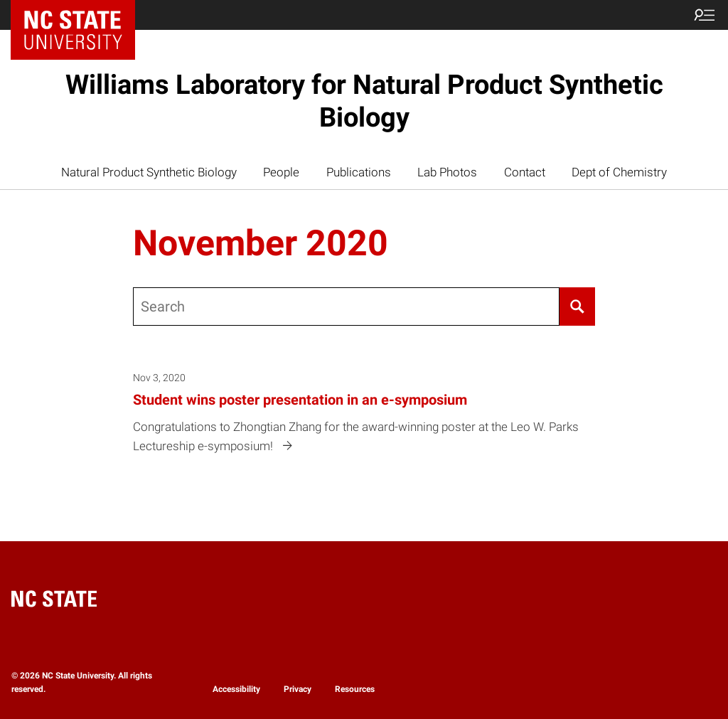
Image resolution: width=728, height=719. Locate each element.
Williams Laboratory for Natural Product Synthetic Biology (364, 101)
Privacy (298, 689)
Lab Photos (447, 172)
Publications (359, 172)
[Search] (578, 307)
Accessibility (236, 689)
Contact (525, 172)
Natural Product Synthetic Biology (149, 172)
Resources (355, 689)
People (281, 172)
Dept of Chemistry (619, 172)
